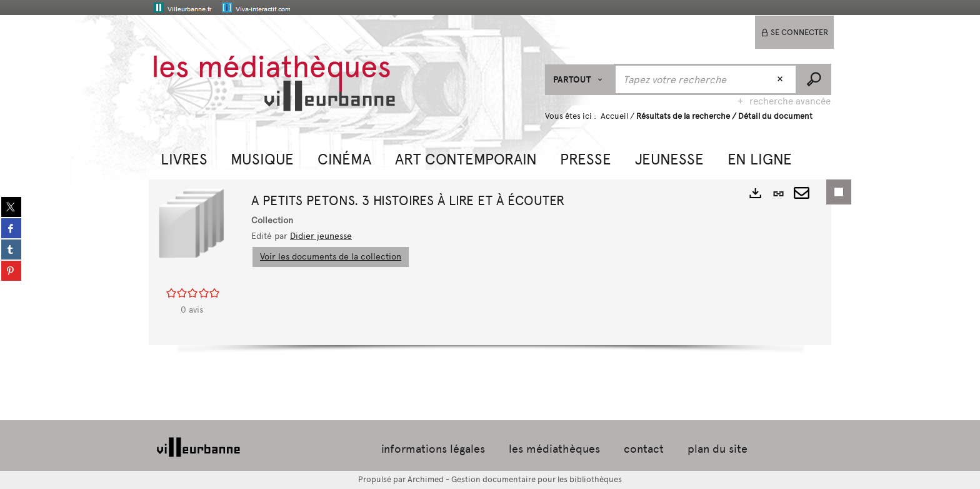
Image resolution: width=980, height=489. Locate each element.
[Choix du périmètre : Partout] (580, 80)
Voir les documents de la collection (331, 257)
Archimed (426, 479)
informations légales (433, 449)
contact (644, 449)
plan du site (717, 449)
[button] (184, 158)
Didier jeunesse (321, 236)
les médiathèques (554, 449)
